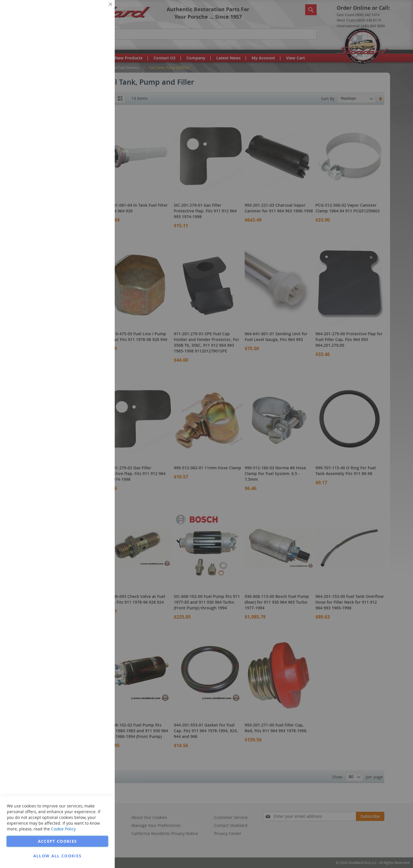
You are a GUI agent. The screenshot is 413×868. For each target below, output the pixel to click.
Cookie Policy (63, 829)
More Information (91, 44)
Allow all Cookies (58, 856)
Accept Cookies (58, 841)
